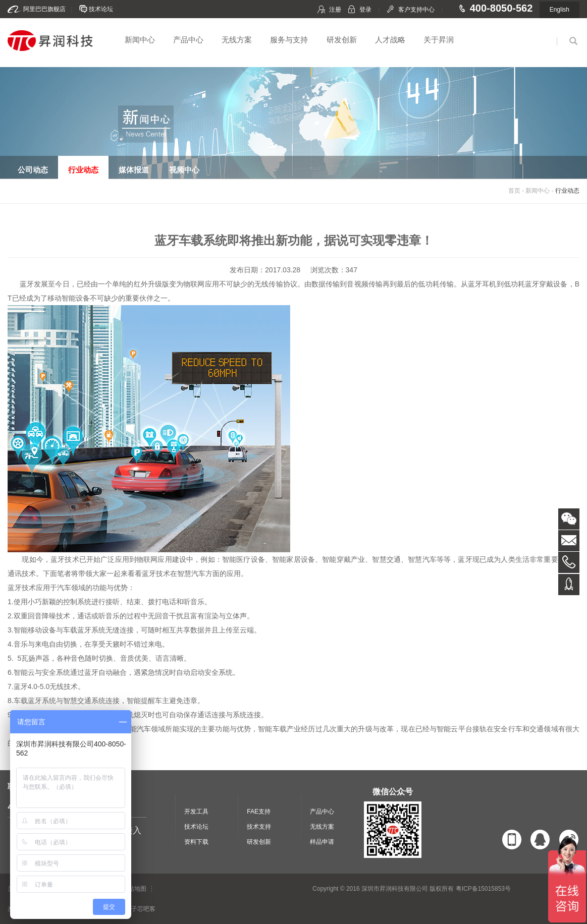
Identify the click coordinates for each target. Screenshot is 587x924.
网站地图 (134, 889)
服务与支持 (289, 40)
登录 (365, 10)
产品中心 (188, 40)
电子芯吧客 (140, 909)
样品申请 (322, 842)
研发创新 (342, 40)
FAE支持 (259, 812)
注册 (335, 10)
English (559, 10)
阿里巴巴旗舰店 (44, 9)
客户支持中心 (416, 10)
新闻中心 (140, 40)
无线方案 (237, 40)
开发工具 (196, 812)
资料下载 (196, 842)
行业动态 (567, 191)
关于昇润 (439, 40)
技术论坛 (101, 9)
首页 (514, 191)
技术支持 (259, 827)
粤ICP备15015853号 (483, 889)
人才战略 (390, 40)
